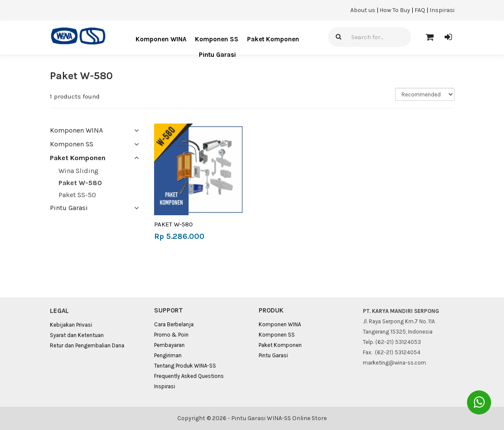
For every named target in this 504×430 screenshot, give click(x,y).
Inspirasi (442, 10)
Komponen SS (217, 39)
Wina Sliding (79, 171)
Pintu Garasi (217, 55)
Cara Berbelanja (174, 324)
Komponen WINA (161, 39)
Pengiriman (168, 355)
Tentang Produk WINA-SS (185, 366)
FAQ (420, 10)
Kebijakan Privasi (71, 325)
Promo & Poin (171, 335)
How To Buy (395, 10)
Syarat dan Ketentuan (77, 335)
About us (363, 10)
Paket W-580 (80, 183)
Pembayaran (169, 345)
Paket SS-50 (77, 195)
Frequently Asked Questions (189, 376)
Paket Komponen (273, 39)
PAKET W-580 (173, 224)
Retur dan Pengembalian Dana (87, 345)
